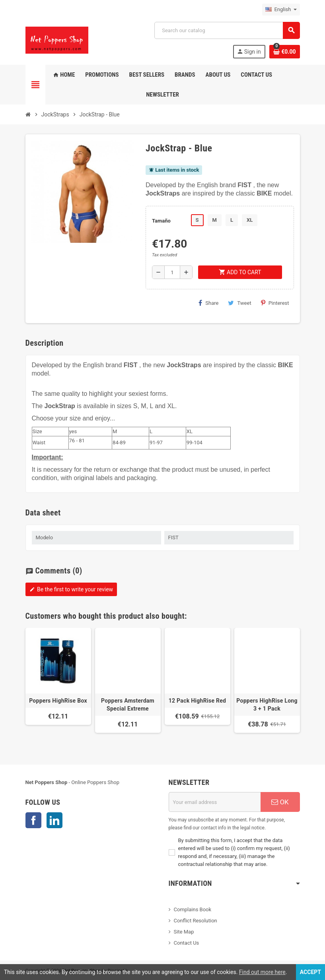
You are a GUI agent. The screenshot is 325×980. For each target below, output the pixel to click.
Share (208, 303)
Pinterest (275, 303)
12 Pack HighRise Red (198, 701)
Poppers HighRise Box (58, 701)
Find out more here (262, 972)
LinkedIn (54, 820)
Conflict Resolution (196, 921)
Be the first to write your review (71, 589)
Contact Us (187, 943)
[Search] (227, 30)
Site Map (184, 932)
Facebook (33, 820)
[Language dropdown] (281, 10)
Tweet (239, 303)
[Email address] (215, 802)
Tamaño (161, 221)
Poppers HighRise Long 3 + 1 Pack (267, 705)
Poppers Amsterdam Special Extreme (128, 705)
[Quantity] (172, 272)
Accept (310, 972)
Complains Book (193, 909)
